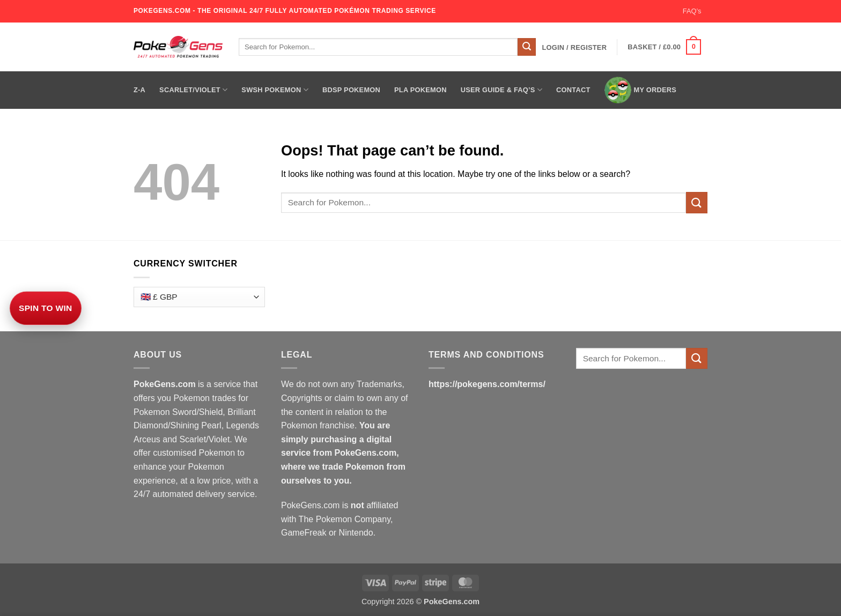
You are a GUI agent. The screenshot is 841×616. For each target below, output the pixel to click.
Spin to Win (46, 308)
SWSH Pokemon (275, 90)
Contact (573, 90)
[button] (574, 48)
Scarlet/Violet (193, 90)
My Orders (641, 90)
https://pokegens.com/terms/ (487, 384)
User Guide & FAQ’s (501, 90)
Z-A (139, 90)
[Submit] (527, 47)
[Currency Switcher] (199, 297)
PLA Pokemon (420, 90)
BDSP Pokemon (351, 90)
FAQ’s (692, 11)
